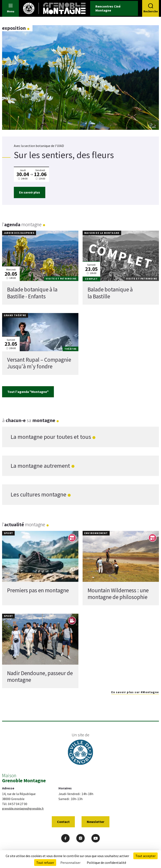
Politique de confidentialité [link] (106, 863)
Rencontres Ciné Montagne (108, 8)
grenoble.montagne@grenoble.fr (23, 808)
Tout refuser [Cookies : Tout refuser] (45, 863)
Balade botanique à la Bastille (110, 293)
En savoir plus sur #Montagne (135, 692)
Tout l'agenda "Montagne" (28, 392)
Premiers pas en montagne (38, 590)
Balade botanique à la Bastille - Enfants (32, 293)
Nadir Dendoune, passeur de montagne (40, 676)
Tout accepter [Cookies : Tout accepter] (145, 856)
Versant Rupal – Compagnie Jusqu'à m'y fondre (39, 363)
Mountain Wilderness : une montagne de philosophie (118, 593)
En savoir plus (30, 192)
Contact (63, 822)
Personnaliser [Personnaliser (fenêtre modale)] (70, 863)
